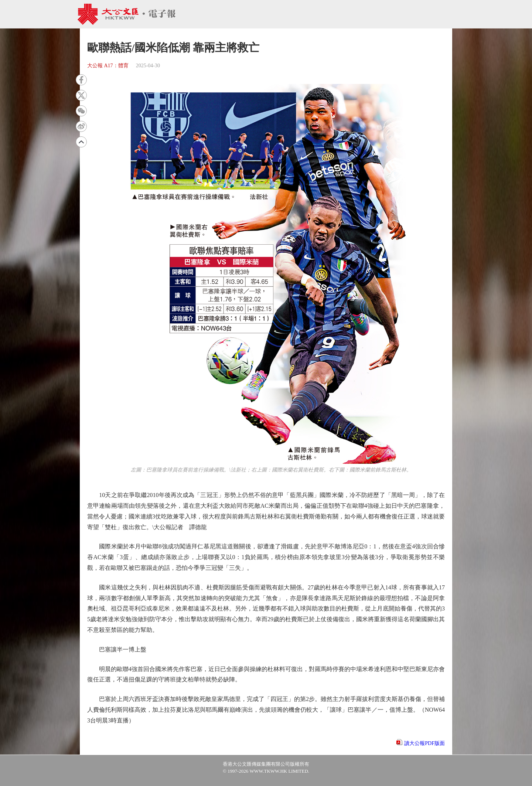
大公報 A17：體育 (108, 66)
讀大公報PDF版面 (424, 743)
